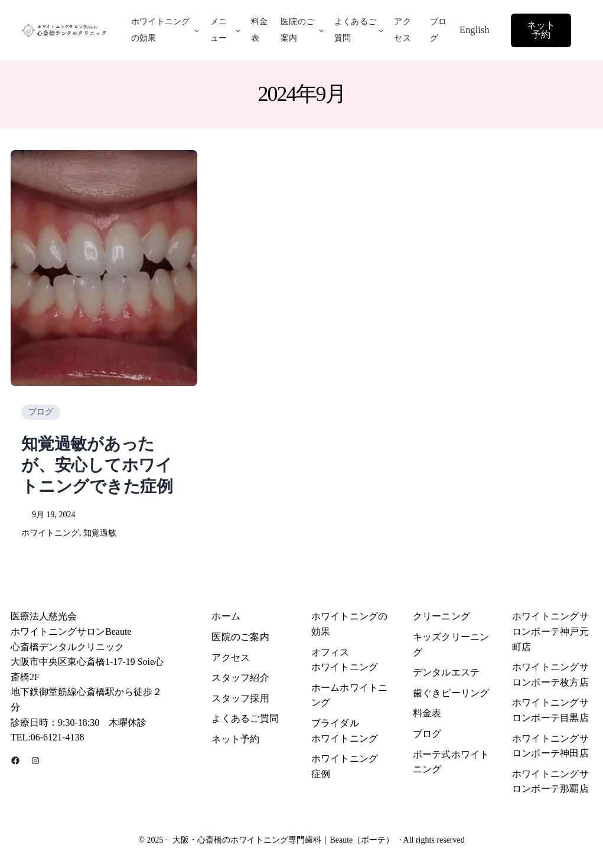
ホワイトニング (50, 533)
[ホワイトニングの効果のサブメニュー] (197, 30)
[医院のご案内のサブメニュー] (321, 30)
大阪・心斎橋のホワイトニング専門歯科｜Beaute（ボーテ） (283, 840)
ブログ (41, 412)
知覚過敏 (100, 533)
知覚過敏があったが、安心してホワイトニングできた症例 (97, 465)
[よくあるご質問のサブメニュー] (381, 30)
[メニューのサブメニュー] (238, 30)
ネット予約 (541, 30)
